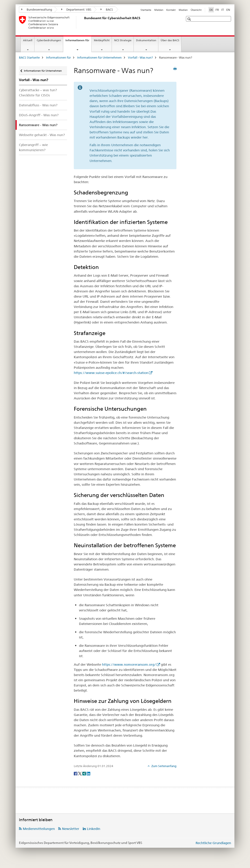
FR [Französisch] (217, 10)
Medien (183, 10)
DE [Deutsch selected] (211, 10)
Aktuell (28, 40)
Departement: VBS (76, 9)
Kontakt (171, 10)
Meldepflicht (102, 40)
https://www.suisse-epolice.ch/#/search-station (111, 373)
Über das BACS (170, 40)
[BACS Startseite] (83, 22)
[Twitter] (80, 773)
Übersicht (196, 10)
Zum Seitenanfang (164, 766)
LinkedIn (94, 829)
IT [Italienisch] (223, 10)
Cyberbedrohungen (49, 40)
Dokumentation (146, 40)
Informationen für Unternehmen (99, 57)
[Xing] (84, 773)
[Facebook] (76, 773)
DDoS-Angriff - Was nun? (39, 115)
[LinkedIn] (88, 773)
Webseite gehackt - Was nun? (42, 135)
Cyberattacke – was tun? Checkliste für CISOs (38, 93)
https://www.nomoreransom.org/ (129, 664)
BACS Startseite (29, 57)
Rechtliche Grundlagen (213, 843)
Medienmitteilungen (39, 829)
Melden (159, 10)
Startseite (146, 10)
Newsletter (71, 829)
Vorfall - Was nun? (140, 57)
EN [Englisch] (228, 10)
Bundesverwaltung (37, 9)
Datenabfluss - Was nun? (38, 105)
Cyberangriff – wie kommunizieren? (33, 147)
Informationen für (78, 42)
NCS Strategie (123, 40)
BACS (107, 9)
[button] (190, 19)
